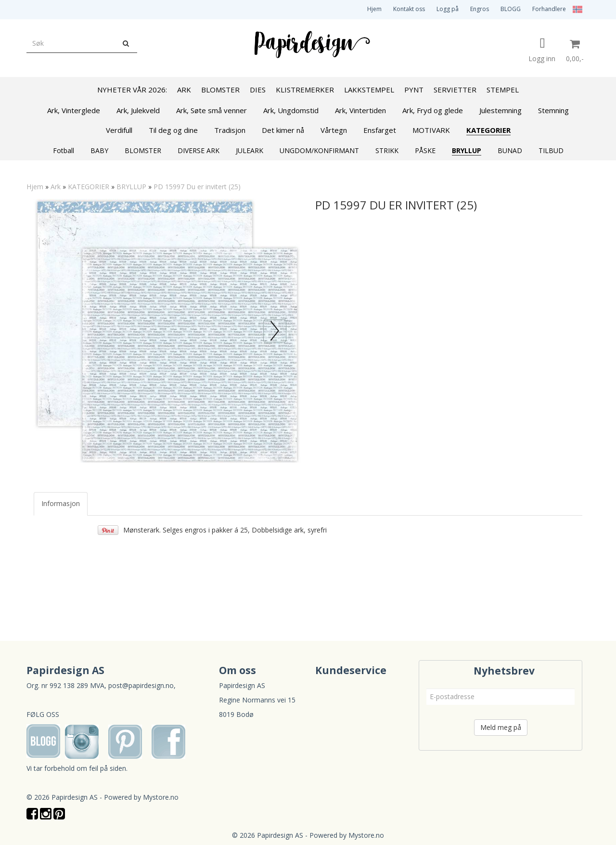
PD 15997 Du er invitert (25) (197, 187)
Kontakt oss (409, 9)
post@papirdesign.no (141, 685)
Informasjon (61, 503)
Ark (56, 187)
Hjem (374, 9)
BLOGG (511, 9)
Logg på (448, 9)
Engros (480, 9)
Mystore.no (161, 797)
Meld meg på (501, 727)
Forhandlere (549, 9)
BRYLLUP (131, 187)
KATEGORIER (89, 187)
